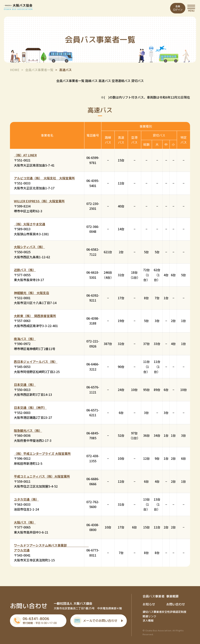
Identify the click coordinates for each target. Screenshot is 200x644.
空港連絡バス (121, 81)
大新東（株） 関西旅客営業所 (35, 316)
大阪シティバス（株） (29, 247)
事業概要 (172, 596)
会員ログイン (178, 8)
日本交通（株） (25, 385)
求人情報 (148, 621)
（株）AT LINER (25, 155)
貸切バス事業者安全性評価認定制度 (164, 612)
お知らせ (149, 604)
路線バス (91, 81)
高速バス (105, 81)
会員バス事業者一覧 (39, 70)
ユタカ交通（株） (26, 499)
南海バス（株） (25, 339)
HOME (15, 70)
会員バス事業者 (154, 596)
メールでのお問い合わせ (100, 621)
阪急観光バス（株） (28, 431)
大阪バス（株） (25, 522)
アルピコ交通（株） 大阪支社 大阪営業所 (44, 178)
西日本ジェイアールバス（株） (36, 362)
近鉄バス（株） (25, 270)
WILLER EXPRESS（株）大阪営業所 (39, 201)
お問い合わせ (176, 604)
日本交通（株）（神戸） (30, 408)
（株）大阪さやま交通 (29, 224)
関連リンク (149, 616)
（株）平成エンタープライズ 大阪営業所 (42, 453)
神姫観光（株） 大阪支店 (31, 293)
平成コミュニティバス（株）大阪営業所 (42, 476)
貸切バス (137, 81)
